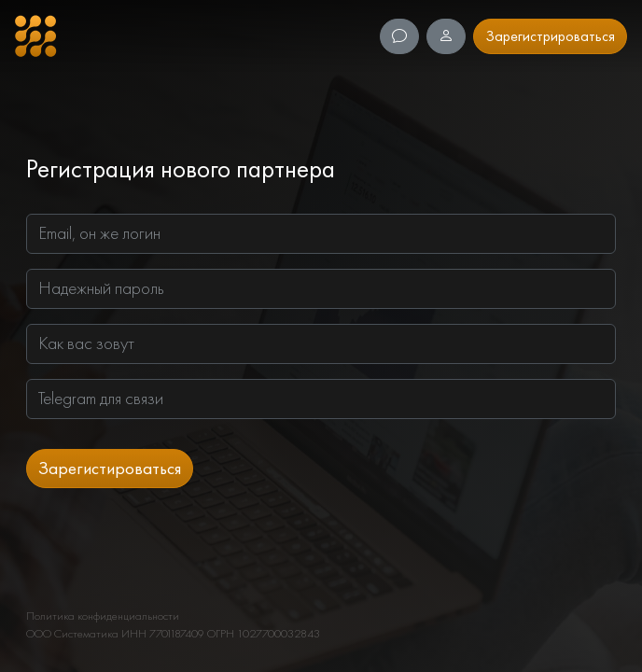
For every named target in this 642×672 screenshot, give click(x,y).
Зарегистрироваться (550, 36)
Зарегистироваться (110, 468)
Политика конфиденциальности (103, 616)
